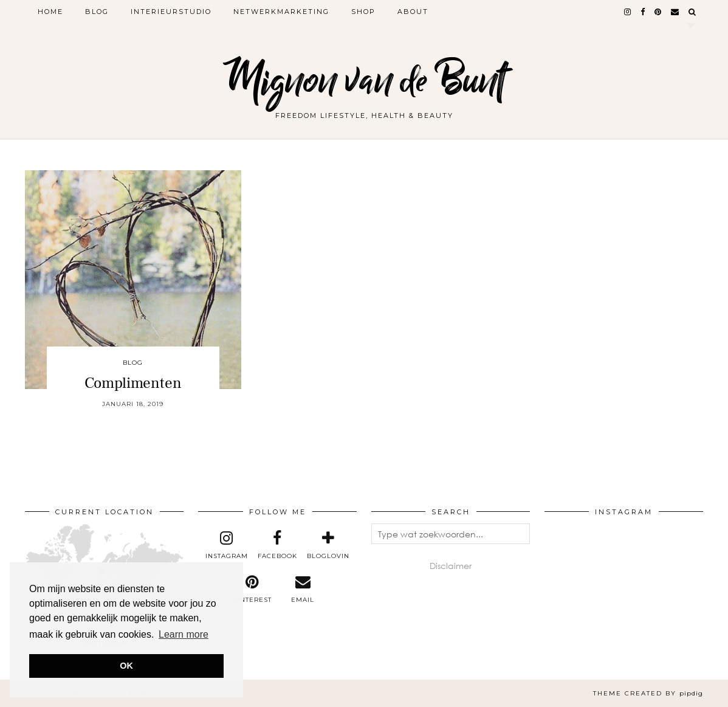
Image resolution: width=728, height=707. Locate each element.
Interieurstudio (171, 12)
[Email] (675, 12)
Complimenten (133, 383)
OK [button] (126, 666)
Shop (363, 12)
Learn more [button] (184, 634)
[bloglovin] (328, 545)
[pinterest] (658, 12)
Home (50, 12)
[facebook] (643, 12)
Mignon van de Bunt (364, 81)
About (413, 12)
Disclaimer (451, 566)
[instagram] (628, 12)
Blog (97, 12)
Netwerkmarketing (281, 12)
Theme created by (648, 693)
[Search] (693, 12)
